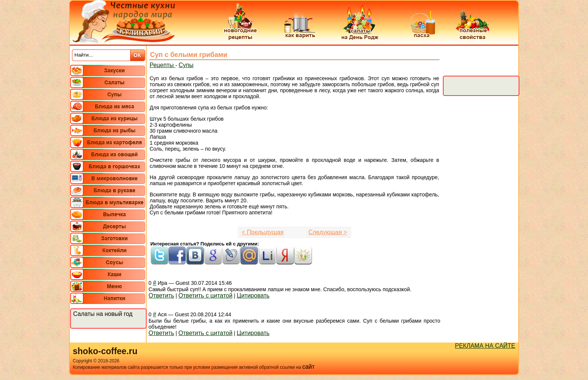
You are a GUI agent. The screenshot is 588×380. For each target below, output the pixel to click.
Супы (186, 65)
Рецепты (163, 65)
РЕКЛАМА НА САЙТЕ (485, 346)
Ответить (161, 295)
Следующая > (328, 232)
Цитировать (253, 295)
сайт (308, 367)
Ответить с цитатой (205, 295)
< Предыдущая (263, 232)
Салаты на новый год (103, 314)
